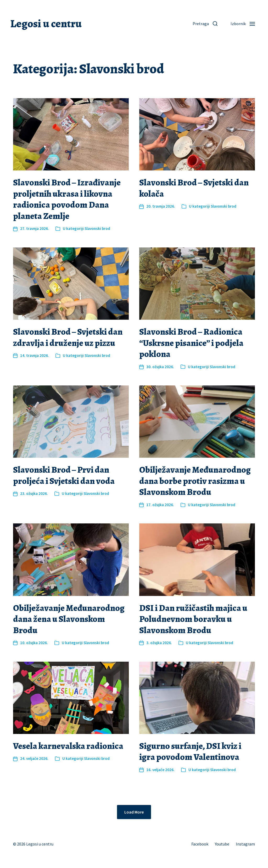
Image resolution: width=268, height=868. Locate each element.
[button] (205, 24)
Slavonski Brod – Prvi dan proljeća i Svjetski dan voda (64, 475)
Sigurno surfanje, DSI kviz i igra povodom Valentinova (190, 751)
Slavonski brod (97, 228)
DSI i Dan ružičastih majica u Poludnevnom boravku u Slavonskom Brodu (193, 619)
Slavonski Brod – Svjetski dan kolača (194, 188)
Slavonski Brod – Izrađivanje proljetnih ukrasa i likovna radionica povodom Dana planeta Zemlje (67, 199)
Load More (134, 812)
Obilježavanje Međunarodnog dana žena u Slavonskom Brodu (69, 619)
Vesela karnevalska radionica (68, 746)
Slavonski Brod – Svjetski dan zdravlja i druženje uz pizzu (68, 337)
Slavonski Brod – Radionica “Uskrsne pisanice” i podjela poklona (191, 343)
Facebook (200, 844)
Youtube (222, 844)
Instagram (245, 844)
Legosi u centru (46, 24)
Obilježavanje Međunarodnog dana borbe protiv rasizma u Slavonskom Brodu (195, 481)
